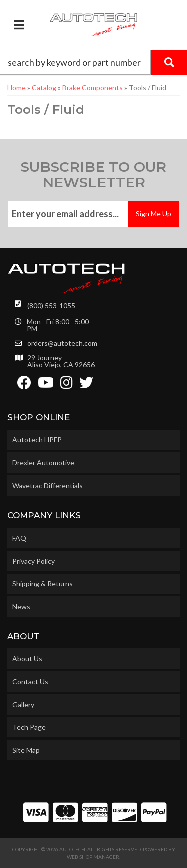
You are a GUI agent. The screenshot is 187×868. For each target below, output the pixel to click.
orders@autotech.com (62, 343)
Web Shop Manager (93, 857)
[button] (93, 62)
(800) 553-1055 (51, 306)
